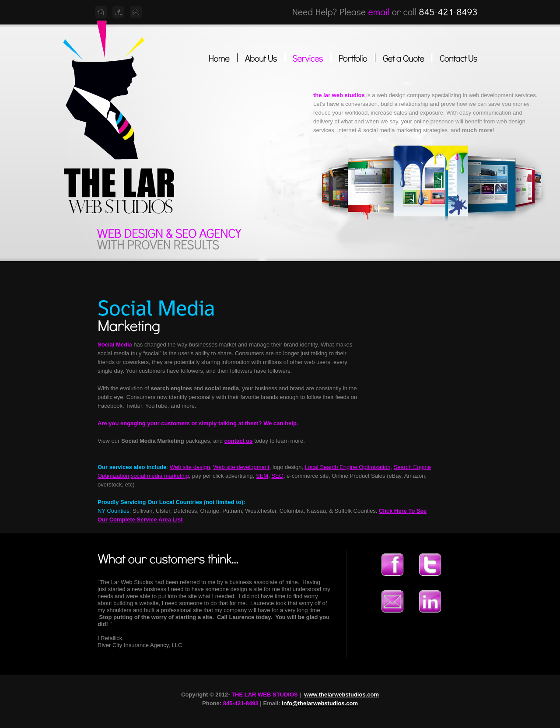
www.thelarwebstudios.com (341, 695)
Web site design (190, 467)
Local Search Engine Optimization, (348, 467)
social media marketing (160, 476)
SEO (277, 476)
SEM (262, 476)
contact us (239, 441)
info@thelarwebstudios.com (320, 703)
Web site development (241, 467)
